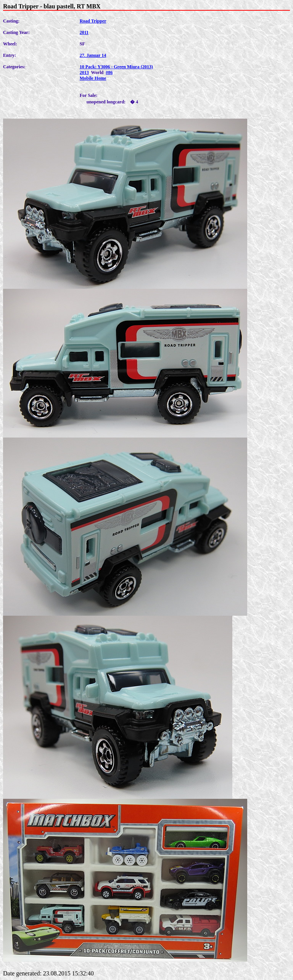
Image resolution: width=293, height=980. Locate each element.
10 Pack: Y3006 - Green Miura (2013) (116, 67)
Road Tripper (93, 21)
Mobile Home (93, 78)
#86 (109, 72)
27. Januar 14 (93, 55)
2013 (84, 72)
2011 (84, 32)
